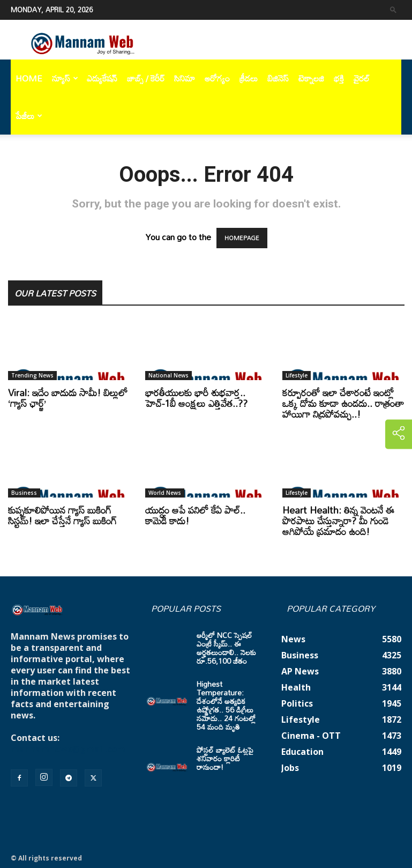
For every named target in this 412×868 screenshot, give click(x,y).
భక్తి (339, 78)
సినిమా (185, 78)
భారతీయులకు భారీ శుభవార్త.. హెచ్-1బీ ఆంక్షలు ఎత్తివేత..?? (196, 398)
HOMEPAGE (242, 238)
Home (29, 78)
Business (24, 493)
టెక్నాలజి (311, 78)
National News (168, 375)
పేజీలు (29, 116)
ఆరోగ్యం (217, 78)
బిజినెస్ (278, 78)
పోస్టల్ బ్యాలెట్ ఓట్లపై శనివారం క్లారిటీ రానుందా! (225, 758)
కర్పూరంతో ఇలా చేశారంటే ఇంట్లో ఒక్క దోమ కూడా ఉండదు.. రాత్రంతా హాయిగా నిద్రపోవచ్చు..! (343, 403)
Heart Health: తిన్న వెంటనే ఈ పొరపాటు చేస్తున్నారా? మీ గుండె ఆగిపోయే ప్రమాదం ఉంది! (338, 521)
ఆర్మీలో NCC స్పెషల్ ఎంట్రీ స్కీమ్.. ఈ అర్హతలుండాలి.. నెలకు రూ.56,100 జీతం (226, 648)
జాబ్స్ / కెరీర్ (146, 78)
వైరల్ (362, 78)
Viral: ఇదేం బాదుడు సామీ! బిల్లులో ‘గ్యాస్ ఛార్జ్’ (68, 398)
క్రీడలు (249, 78)
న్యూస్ (65, 78)
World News (165, 493)
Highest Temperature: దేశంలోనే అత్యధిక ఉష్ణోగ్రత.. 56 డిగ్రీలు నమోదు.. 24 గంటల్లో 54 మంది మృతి (226, 705)
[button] (393, 9)
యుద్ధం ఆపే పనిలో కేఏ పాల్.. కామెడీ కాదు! (195, 515)
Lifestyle (297, 375)
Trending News (32, 375)
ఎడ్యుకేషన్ (102, 78)
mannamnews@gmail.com (68, 749)
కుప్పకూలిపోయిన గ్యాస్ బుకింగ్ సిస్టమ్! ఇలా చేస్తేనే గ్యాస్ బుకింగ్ (62, 515)
